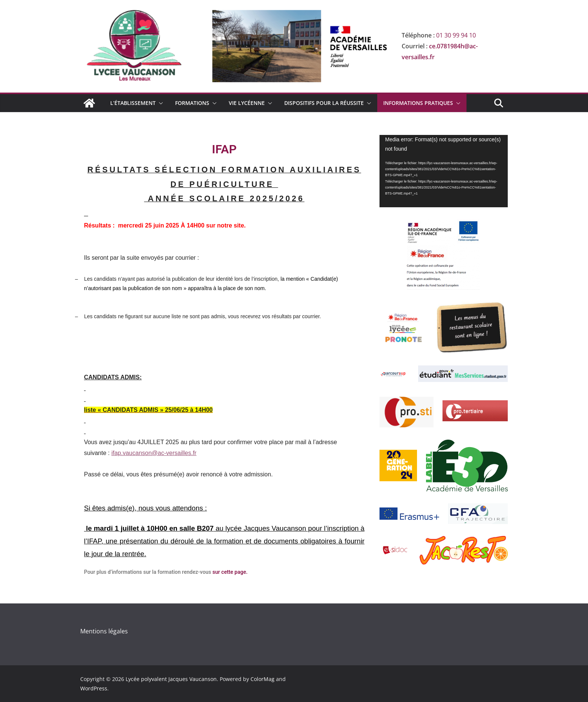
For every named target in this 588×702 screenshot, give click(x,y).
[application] (444, 171)
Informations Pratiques (418, 103)
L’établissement (133, 103)
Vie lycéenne (247, 103)
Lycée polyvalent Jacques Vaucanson (171, 679)
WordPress (94, 688)
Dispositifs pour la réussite (324, 103)
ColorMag (262, 679)
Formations (192, 103)
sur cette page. (229, 572)
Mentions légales (104, 631)
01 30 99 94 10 (456, 35)
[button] (159, 103)
